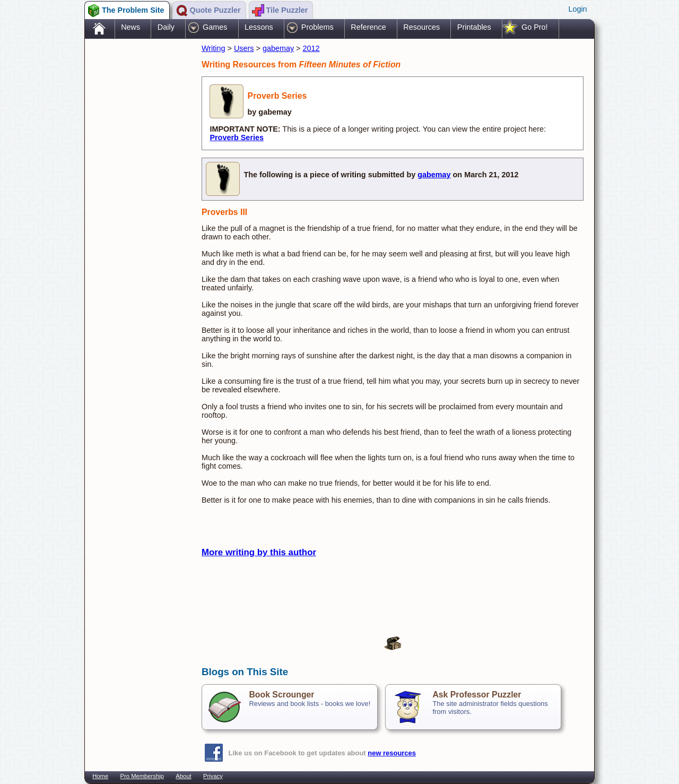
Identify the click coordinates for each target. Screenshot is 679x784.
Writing (214, 48)
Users (244, 48)
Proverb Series (237, 137)
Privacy (213, 776)
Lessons (259, 27)
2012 (311, 48)
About (183, 776)
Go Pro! (535, 27)
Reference (368, 27)
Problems (317, 27)
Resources (421, 27)
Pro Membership (142, 776)
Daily (166, 27)
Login (577, 9)
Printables (474, 27)
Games (215, 27)
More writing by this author (259, 552)
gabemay (278, 48)
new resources (392, 753)
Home (100, 776)
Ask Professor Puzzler (477, 695)
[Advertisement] (138, 209)
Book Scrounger (281, 695)
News (130, 27)
